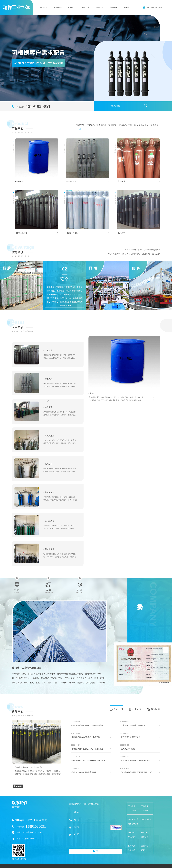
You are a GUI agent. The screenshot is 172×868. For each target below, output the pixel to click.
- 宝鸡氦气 (121, 233)
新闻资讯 (114, 7)
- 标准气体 (48, 379)
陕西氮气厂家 (133, 819)
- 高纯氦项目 (49, 436)
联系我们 (128, 7)
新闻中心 (18, 711)
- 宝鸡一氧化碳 (72, 233)
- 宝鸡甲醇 (19, 181)
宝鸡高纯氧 (101, 125)
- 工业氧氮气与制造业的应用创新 (133, 725)
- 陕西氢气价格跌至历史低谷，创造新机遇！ (88, 749)
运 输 (48, 585)
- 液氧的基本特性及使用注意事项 (84, 772)
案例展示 (100, 7)
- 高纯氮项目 (49, 549)
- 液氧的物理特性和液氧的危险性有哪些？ (87, 725)
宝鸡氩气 (112, 125)
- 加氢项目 (48, 407)
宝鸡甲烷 (154, 125)
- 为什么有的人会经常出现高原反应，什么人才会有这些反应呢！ (140, 772)
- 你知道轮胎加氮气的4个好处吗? (28, 767)
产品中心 (18, 128)
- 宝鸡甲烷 (121, 181)
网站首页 (44, 7)
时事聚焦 (145, 837)
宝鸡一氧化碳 (133, 125)
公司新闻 (116, 709)
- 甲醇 (91, 393)
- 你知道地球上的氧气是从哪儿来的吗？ (135, 761)
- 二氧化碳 (48, 350)
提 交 (96, 851)
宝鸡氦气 (123, 125)
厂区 (143, 850)
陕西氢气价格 (133, 824)
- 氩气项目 (48, 464)
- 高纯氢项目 (49, 521)
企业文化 (72, 7)
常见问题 (153, 709)
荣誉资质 (132, 850)
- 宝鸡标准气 (71, 181)
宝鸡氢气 (80, 125)
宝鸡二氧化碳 (144, 125)
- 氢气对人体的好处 (127, 749)
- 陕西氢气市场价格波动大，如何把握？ (86, 737)
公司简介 (58, 7)
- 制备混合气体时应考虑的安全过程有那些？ (88, 761)
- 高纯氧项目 (49, 492)
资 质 (17, 585)
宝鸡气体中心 (86, 7)
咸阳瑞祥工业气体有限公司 (27, 668)
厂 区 (80, 585)
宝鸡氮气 (91, 125)
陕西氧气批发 (146, 819)
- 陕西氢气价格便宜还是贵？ (131, 737)
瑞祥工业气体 (16, 7)
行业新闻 (135, 709)
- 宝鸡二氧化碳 (21, 233)
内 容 (95, 839)
